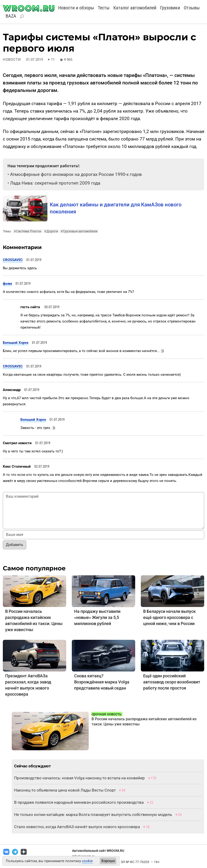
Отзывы (192, 8)
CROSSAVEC (13, 260)
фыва (7, 284)
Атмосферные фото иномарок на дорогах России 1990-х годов (76, 174)
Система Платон (28, 231)
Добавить (15, 545)
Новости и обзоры (76, 8)
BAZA (11, 16)
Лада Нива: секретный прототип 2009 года (55, 183)
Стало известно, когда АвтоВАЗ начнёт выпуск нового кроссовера (77, 827)
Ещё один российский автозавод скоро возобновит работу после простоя (172, 682)
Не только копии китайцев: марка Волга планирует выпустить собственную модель (93, 815)
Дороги (51, 231)
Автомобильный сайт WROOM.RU (98, 851)
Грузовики (170, 8)
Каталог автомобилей (135, 8)
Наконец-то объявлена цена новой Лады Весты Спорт (65, 790)
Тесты (104, 8)
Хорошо (108, 861)
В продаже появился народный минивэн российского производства (79, 802)
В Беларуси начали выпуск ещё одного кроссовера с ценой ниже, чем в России (169, 617)
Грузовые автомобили (79, 231)
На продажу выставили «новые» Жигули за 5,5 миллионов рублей (97, 617)
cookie (87, 861)
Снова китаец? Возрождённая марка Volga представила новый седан (102, 682)
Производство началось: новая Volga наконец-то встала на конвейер (79, 778)
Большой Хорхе (16, 343)
